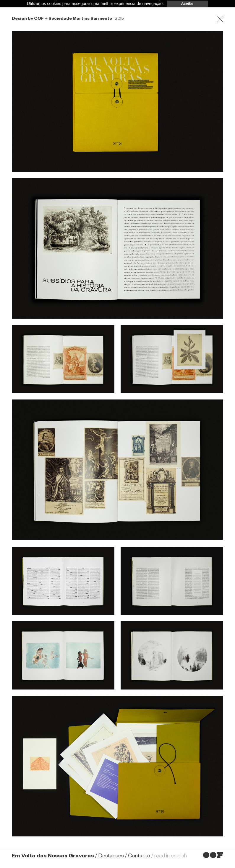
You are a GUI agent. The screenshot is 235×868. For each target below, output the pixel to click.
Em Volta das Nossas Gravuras (53, 856)
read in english (171, 856)
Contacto (139, 856)
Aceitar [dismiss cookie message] (188, 4)
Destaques (111, 856)
